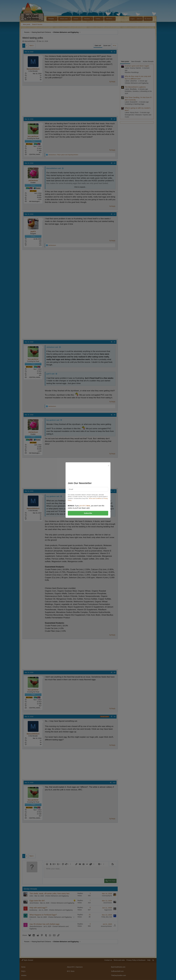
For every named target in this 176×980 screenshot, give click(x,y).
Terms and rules (119, 960)
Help (149, 960)
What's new (64, 19)
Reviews (87, 19)
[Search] (148, 19)
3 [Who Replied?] (90, 893)
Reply (113, 82)
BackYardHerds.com (118, 967)
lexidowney (33, 910)
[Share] (112, 52)
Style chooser (27, 960)
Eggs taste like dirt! (37, 901)
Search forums (37, 24)
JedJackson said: (52, 347)
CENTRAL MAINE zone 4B (38, 154)
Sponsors (79, 967)
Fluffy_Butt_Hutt (107, 917)
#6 (115, 415)
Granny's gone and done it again (137, 66)
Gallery (98, 19)
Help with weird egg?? (38, 908)
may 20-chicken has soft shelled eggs (45, 924)
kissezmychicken (106, 926)
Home (23, 967)
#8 (115, 672)
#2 (115, 119)
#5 (115, 342)
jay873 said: (51, 374)
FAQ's (23, 971)
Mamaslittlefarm (30, 41)
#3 (115, 163)
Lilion (31, 896)
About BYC (71, 967)
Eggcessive (108, 910)
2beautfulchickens (36, 926)
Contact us (108, 960)
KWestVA (33, 917)
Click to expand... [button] (80, 187)
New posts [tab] (125, 61)
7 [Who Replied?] (90, 900)
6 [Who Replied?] (90, 908)
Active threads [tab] (148, 61)
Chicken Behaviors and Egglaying (57, 896)
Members (109, 19)
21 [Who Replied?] (90, 915)
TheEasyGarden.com (118, 975)
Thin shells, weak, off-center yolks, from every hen (49, 894)
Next (31, 46)
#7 (115, 491)
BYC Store (71, 971)
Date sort (98, 46)
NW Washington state (36, 201)
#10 (114, 783)
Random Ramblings (132, 72)
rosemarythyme (107, 896)
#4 (115, 214)
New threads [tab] (136, 61)
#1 (115, 52)
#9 (115, 717)
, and (63, 155)
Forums (51, 19)
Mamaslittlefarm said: (54, 168)
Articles (76, 19)
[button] (56, 19)
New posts (27, 24)
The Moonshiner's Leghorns (135, 87)
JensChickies (34, 903)
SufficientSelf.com (117, 971)
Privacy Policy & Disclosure (136, 960)
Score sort (107, 46)
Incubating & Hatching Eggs (135, 104)
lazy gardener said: (53, 420)
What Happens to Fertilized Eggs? (43, 915)
